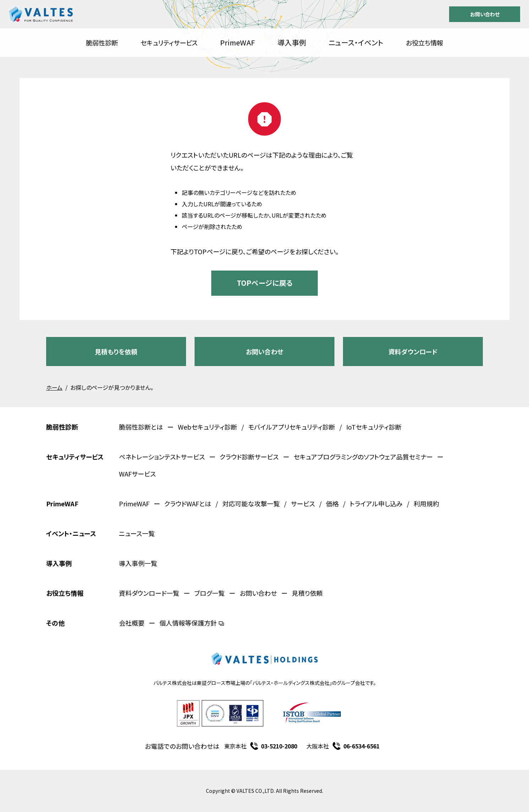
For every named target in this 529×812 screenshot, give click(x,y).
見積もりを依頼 (116, 351)
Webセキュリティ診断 (208, 427)
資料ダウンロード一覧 (149, 593)
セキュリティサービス (169, 43)
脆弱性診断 (102, 43)
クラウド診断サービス (249, 457)
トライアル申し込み (376, 503)
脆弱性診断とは (141, 427)
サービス (303, 503)
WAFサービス (137, 474)
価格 (332, 503)
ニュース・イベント (356, 42)
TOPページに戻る (265, 283)
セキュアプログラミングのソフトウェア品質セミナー (363, 457)
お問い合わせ (485, 14)
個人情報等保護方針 (192, 623)
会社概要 (132, 623)
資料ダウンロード (413, 351)
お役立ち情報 (424, 43)
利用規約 (426, 503)
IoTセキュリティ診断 (374, 427)
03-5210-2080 (279, 746)
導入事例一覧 (138, 563)
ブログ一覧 (209, 593)
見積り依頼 (307, 593)
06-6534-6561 (361, 746)
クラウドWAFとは (188, 503)
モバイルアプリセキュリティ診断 (292, 427)
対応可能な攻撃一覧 (251, 503)
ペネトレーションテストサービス (162, 457)
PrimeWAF (238, 42)
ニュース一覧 (137, 533)
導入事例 (292, 42)
